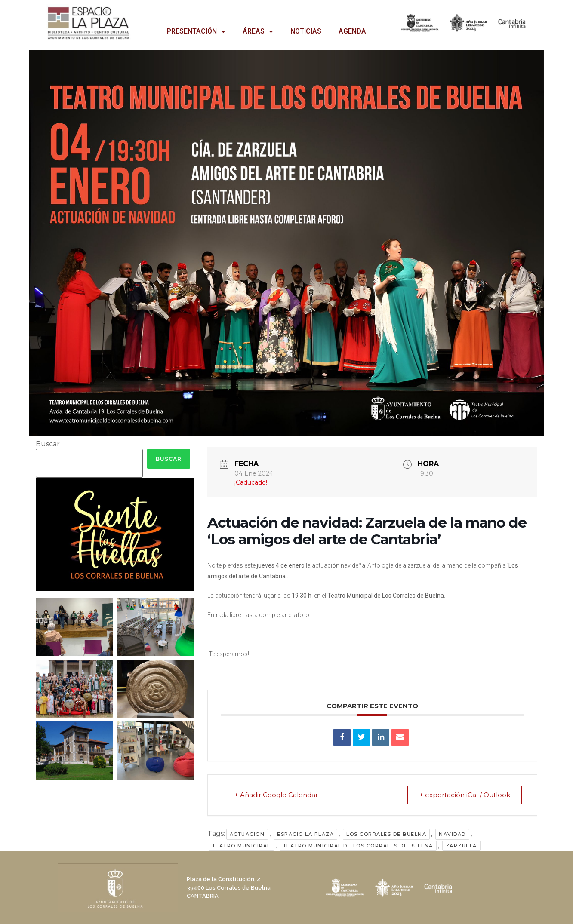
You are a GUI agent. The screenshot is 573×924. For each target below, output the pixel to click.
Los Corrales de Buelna (386, 834)
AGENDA (352, 31)
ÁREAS (258, 31)
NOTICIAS (306, 31)
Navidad (452, 834)
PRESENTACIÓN (196, 31)
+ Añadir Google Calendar (277, 795)
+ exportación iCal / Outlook (464, 795)
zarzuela (461, 846)
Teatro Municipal (241, 846)
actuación (247, 834)
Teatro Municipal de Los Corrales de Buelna (358, 846)
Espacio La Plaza (305, 834)
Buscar (48, 444)
